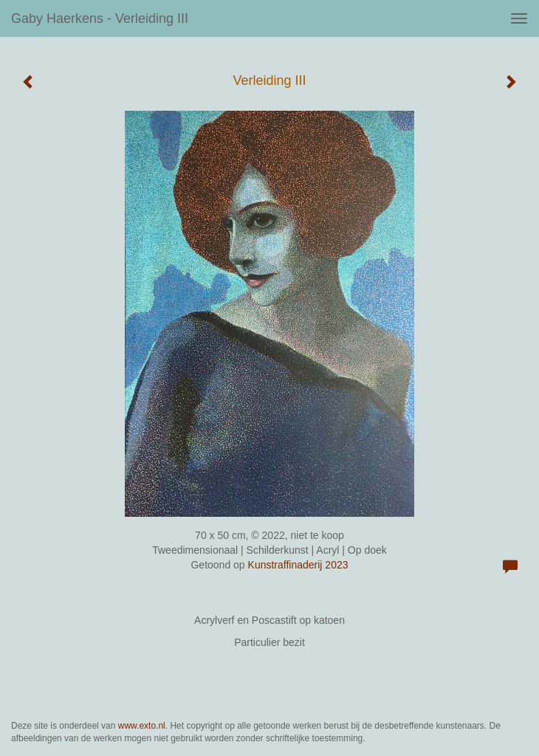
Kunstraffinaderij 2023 (298, 565)
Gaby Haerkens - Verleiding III (100, 18)
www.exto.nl (142, 726)
